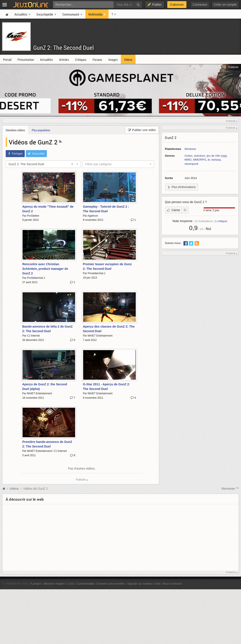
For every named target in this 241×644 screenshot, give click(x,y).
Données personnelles (111, 584)
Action (188, 156)
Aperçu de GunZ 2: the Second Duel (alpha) (45, 387)
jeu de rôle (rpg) (217, 156)
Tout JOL (124, 5)
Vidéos (15, 489)
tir (209, 160)
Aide (158, 584)
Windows (190, 149)
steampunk (192, 164)
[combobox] (43, 164)
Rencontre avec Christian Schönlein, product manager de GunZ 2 (45, 269)
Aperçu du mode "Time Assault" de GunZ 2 (48, 209)
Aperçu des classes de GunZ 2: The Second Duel (109, 329)
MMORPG (200, 160)
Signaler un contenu (140, 584)
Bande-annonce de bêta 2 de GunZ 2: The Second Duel (47, 329)
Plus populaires (41, 130)
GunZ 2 (171, 138)
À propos (36, 584)
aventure (200, 156)
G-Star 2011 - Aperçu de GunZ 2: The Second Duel (106, 387)
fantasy (216, 160)
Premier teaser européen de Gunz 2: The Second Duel (107, 266)
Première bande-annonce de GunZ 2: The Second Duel (47, 444)
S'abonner (177, 5)
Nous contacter (172, 584)
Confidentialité (85, 584)
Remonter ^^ (230, 489)
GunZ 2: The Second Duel (63, 48)
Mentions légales (55, 584)
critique (221, 221)
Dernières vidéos (15, 130)
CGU (71, 584)
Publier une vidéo (142, 130)
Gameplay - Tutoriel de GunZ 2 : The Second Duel (106, 209)
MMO (188, 160)
